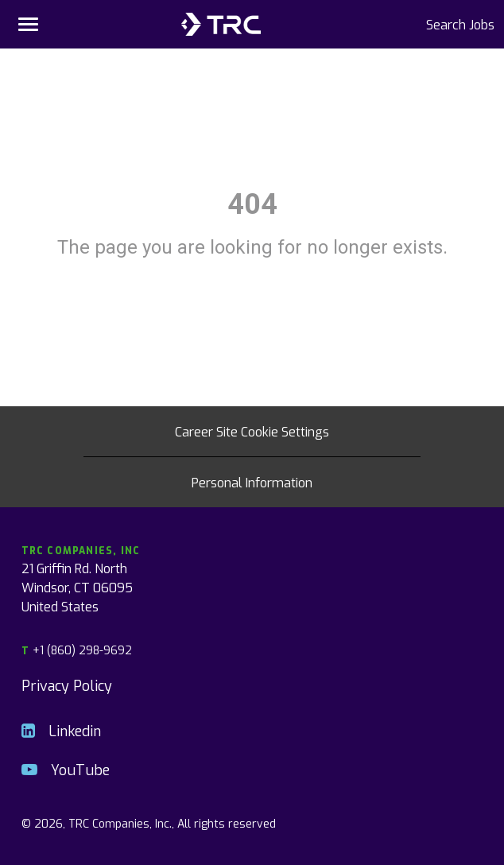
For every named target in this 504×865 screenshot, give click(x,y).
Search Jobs (460, 24)
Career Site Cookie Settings (252, 431)
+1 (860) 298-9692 (77, 650)
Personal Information (252, 482)
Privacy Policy (67, 685)
